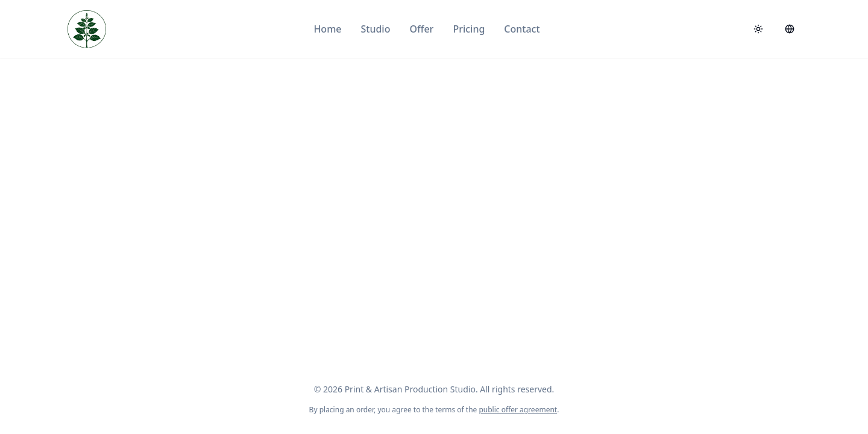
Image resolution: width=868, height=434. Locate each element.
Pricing (469, 29)
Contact (522, 29)
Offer (421, 29)
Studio (375, 29)
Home (327, 29)
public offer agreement (518, 410)
